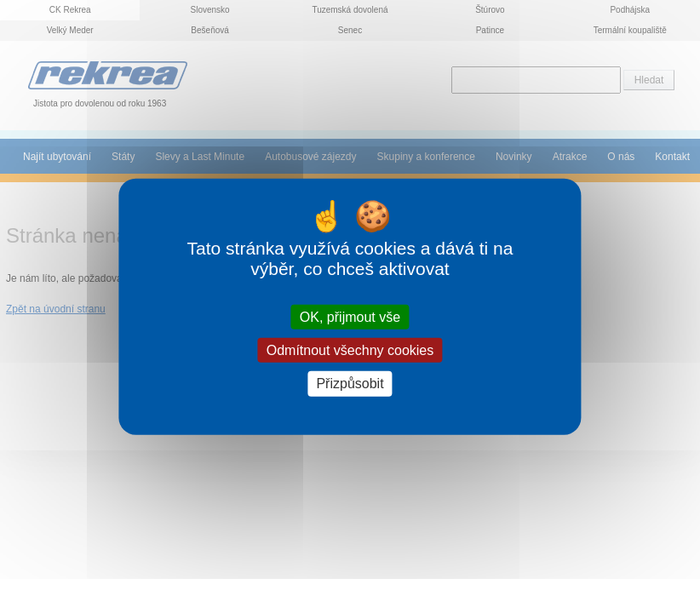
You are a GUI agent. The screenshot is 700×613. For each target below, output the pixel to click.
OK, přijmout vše (350, 317)
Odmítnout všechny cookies (350, 350)
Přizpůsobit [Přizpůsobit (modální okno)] (350, 384)
